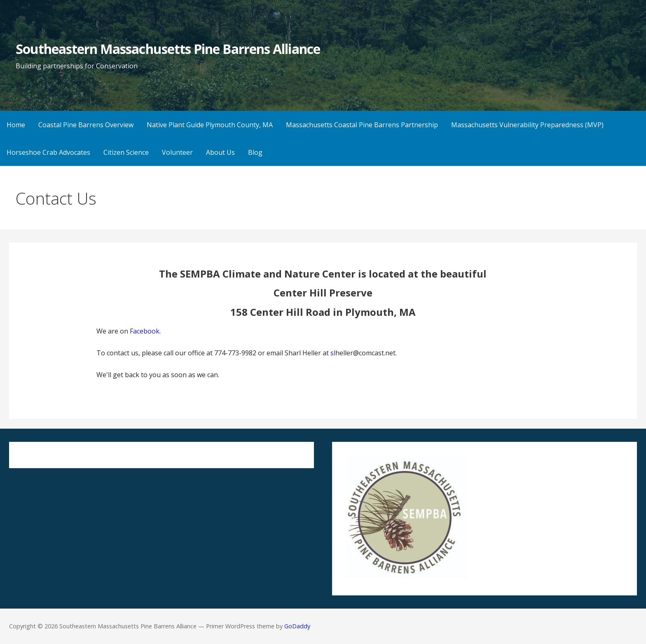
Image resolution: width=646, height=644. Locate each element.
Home (16, 125)
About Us (220, 152)
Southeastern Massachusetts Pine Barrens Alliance (168, 49)
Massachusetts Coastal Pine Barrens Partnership (362, 125)
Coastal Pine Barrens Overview (86, 125)
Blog (255, 152)
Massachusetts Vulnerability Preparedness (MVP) (527, 125)
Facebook (145, 331)
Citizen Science (126, 152)
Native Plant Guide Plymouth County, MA (210, 125)
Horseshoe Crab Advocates (48, 152)
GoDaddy (297, 626)
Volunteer (177, 152)
